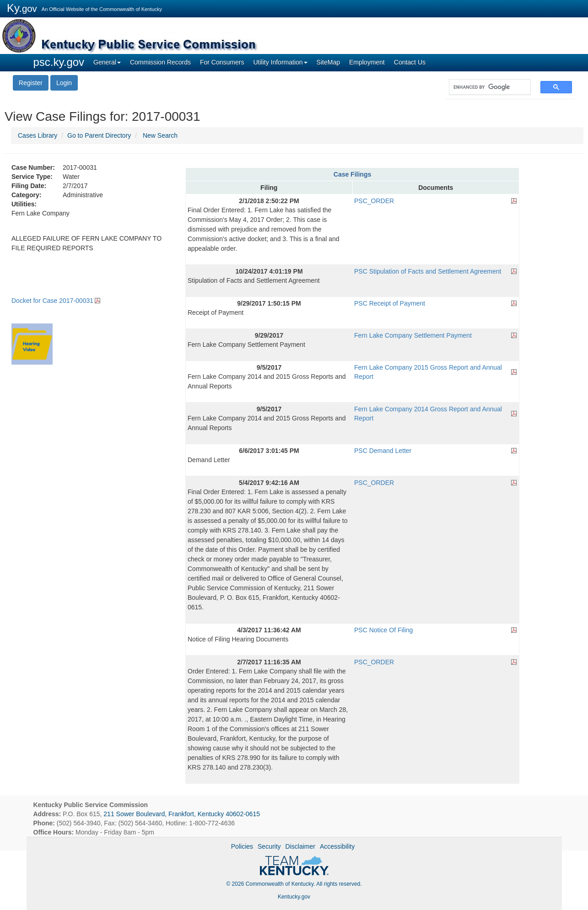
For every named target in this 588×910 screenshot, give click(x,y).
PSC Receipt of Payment (390, 303)
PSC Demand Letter (383, 451)
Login (64, 83)
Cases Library (38, 135)
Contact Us (410, 62)
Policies (242, 846)
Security (269, 846)
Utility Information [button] (280, 62)
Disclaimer (300, 846)
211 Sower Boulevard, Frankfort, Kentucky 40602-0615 (182, 814)
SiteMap (328, 62)
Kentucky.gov (294, 897)
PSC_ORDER (374, 201)
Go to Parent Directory (99, 135)
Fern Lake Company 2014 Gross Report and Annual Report (428, 414)
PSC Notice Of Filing (383, 630)
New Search (160, 135)
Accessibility (337, 846)
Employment (367, 62)
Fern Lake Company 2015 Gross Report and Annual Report (428, 372)
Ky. (22, 8)
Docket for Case (52, 301)
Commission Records (160, 62)
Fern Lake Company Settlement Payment (413, 335)
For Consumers (222, 62)
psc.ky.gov (59, 62)
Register (31, 83)
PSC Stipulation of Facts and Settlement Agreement (428, 271)
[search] (485, 87)
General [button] (107, 62)
